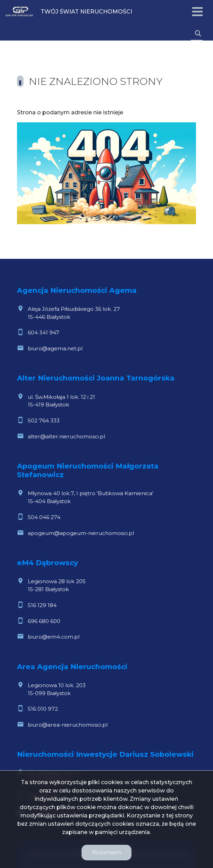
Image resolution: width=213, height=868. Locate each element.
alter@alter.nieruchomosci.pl (66, 436)
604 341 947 (44, 332)
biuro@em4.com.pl (54, 637)
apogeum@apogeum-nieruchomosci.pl (81, 533)
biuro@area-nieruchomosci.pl (68, 725)
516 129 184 (42, 605)
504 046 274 (44, 517)
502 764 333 (44, 420)
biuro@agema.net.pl (55, 348)
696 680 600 (44, 621)
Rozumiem (106, 852)
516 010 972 (43, 709)
